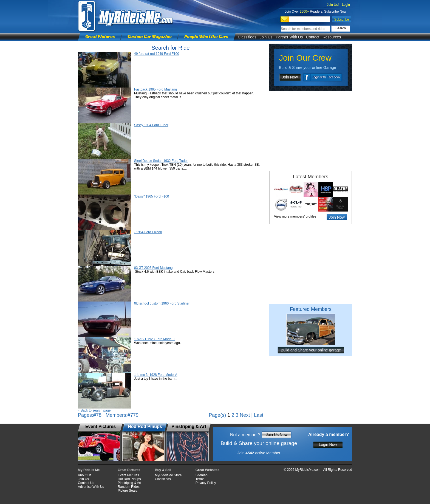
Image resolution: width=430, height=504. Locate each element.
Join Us (266, 37)
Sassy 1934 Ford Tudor (151, 125)
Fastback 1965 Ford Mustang (155, 89)
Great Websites (207, 470)
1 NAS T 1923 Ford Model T (155, 339)
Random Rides (128, 487)
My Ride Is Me (89, 470)
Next (245, 415)
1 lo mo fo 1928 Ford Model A (156, 375)
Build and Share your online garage (311, 350)
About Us (85, 475)
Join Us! (333, 5)
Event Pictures (128, 475)
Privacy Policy (206, 483)
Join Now (290, 77)
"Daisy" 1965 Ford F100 (152, 196)
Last (259, 415)
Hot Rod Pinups (129, 479)
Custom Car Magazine (150, 36)
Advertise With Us (91, 487)
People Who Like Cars (206, 36)
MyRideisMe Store (168, 475)
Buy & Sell (163, 470)
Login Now (328, 444)
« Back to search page (94, 410)
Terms (200, 479)
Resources (332, 37)
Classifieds (247, 37)
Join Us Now (277, 435)
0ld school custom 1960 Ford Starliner (162, 303)
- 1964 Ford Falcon (148, 232)
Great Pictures (100, 36)
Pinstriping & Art (129, 483)
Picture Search (128, 491)
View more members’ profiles (295, 216)
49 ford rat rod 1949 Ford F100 (157, 54)
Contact (313, 37)
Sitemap (202, 475)
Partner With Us (289, 37)
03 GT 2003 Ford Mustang (153, 268)
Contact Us (86, 483)
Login (346, 5)
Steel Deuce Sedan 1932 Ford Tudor (161, 161)
